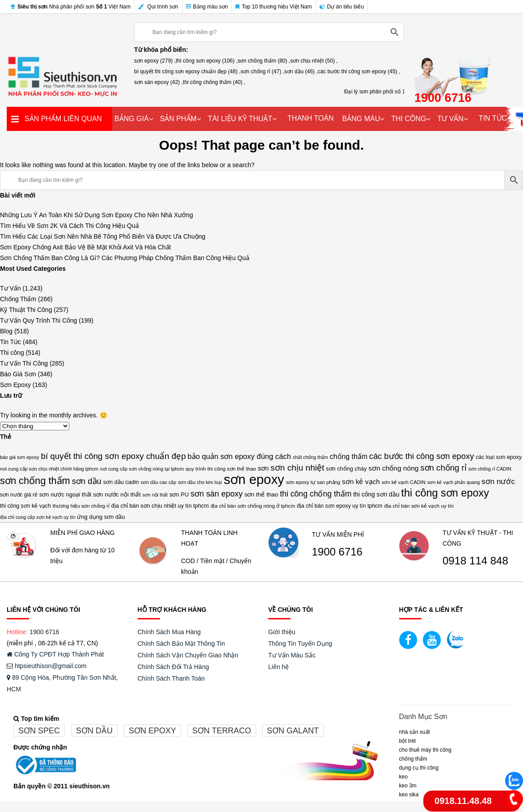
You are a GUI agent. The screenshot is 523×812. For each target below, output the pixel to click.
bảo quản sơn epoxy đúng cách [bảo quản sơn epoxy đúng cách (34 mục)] (239, 456)
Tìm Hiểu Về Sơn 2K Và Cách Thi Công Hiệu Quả (70, 226)
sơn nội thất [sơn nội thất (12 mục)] (155, 495)
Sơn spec (39, 731)
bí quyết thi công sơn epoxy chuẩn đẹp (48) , (187, 72)
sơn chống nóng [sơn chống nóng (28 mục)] (393, 468)
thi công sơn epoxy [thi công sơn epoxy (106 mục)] (445, 493)
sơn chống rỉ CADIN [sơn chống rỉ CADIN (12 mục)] (490, 469)
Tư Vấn (11, 288)
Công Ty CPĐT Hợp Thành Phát (55, 654)
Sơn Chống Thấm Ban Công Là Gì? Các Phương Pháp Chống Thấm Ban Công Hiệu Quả (125, 258)
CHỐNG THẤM (413, 759)
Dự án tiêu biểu (342, 7)
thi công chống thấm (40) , (214, 82)
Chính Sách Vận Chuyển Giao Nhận (188, 655)
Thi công (12, 353)
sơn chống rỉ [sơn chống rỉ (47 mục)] (443, 468)
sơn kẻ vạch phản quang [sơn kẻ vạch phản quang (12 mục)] (453, 482)
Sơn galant (293, 731)
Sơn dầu (94, 731)
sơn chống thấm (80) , (264, 61)
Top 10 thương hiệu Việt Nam (274, 7)
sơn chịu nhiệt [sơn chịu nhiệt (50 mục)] (297, 468)
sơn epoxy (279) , (155, 61)
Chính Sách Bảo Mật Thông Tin (181, 644)
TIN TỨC (493, 118)
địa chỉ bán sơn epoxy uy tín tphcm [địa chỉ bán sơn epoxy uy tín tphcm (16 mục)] (340, 506)
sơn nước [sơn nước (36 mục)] (498, 482)
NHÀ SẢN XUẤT (415, 732)
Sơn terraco (222, 731)
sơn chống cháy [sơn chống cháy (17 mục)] (346, 469)
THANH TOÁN (310, 118)
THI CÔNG (409, 119)
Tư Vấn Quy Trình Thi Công (38, 320)
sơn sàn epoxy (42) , (158, 82)
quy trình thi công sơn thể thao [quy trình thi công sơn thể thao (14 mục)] (221, 469)
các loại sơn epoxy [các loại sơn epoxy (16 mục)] (499, 457)
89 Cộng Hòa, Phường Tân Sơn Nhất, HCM (62, 683)
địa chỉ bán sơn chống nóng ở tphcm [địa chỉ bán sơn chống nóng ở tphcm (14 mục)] (253, 506)
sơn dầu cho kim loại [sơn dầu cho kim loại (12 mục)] (200, 482)
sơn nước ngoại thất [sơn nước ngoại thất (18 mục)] (65, 494)
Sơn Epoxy (15, 385)
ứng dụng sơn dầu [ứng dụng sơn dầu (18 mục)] (101, 517)
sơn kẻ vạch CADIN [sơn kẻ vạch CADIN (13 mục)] (404, 482)
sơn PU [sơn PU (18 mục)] (179, 494)
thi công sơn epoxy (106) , (207, 61)
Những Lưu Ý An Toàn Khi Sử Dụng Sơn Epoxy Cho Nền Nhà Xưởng (97, 215)
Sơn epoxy (152, 731)
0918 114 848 (475, 561)
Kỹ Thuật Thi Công (26, 310)
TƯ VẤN (450, 119)
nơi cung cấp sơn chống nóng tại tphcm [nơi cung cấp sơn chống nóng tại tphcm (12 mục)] (142, 469)
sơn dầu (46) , (301, 72)
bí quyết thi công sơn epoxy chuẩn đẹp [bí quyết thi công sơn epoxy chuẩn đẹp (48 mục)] (113, 456)
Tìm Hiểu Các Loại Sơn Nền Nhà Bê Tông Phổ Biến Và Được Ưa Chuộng (103, 236)
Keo (403, 777)
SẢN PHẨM (178, 119)
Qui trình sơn (158, 7)
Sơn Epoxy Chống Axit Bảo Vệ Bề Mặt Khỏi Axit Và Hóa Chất (86, 247)
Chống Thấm (18, 299)
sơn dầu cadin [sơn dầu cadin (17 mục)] (121, 482)
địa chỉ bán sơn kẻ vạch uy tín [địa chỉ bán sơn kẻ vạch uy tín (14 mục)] (419, 506)
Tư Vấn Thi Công (24, 363)
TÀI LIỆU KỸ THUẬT (240, 119)
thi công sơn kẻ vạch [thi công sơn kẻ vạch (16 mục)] (25, 506)
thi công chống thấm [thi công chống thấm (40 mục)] (316, 494)
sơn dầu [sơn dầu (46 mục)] (87, 481)
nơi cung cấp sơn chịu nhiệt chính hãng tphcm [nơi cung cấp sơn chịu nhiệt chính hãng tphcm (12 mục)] (49, 469)
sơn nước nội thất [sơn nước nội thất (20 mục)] (117, 494)
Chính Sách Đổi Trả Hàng (173, 667)
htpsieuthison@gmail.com (46, 666)
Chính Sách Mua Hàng (169, 632)
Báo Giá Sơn (18, 374)
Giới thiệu (282, 632)
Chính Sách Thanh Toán (171, 678)
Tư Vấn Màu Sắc (292, 655)
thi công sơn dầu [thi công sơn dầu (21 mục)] (376, 494)
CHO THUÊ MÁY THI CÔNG (425, 750)
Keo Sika (409, 795)
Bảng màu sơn (207, 7)
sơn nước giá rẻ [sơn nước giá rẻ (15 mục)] (19, 495)
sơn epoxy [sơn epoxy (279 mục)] (254, 480)
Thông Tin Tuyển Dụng (300, 644)
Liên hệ (278, 667)
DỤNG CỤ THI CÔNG (419, 768)
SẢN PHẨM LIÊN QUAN (63, 119)
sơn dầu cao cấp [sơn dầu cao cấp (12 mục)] (158, 482)
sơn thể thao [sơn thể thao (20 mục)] (261, 494)
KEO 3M (408, 786)
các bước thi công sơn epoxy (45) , (359, 72)
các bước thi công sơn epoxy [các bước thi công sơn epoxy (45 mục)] (422, 456)
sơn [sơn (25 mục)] (264, 468)
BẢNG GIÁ (132, 119)
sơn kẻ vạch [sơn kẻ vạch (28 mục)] (361, 482)
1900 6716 (337, 552)
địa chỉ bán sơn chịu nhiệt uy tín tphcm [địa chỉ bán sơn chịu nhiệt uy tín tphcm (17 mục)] (160, 506)
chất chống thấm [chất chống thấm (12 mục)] (310, 457)
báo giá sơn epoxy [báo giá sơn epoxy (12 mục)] (20, 457)
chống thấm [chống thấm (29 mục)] (349, 456)
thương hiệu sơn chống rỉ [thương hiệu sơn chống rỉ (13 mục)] (81, 506)
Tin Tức (11, 342)
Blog (6, 331)
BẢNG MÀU (361, 119)
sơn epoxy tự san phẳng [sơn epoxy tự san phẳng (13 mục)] (313, 482)
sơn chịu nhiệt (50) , (314, 61)
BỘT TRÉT (408, 741)
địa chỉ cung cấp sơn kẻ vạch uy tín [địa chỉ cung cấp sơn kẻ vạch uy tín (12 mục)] (38, 517)
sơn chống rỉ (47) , (262, 72)
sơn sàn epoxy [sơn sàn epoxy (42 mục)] (217, 494)
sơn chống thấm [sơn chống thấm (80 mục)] (35, 481)
